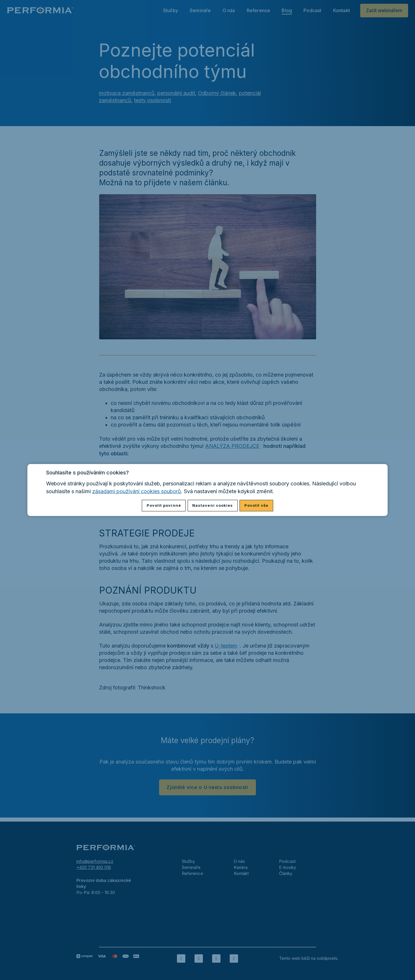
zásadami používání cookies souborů (137, 491)
